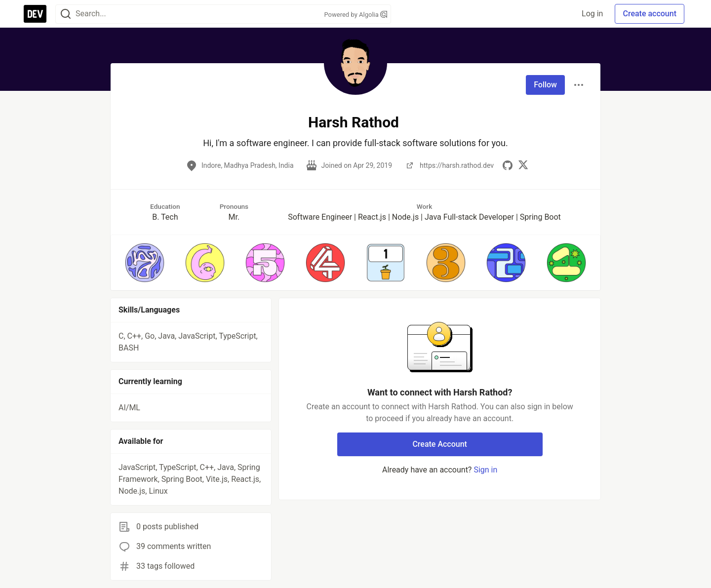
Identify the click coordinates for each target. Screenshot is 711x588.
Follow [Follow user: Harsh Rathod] (545, 85)
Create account (650, 14)
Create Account (440, 444)
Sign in (485, 470)
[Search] (66, 14)
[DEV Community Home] (35, 14)
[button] (145, 263)
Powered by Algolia (355, 15)
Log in (592, 14)
